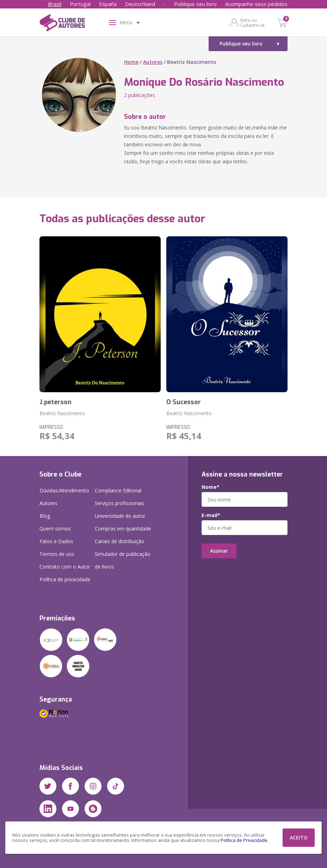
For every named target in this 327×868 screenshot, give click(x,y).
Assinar (219, 551)
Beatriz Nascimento (62, 413)
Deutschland (140, 4)
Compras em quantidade (123, 529)
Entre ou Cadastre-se (252, 23)
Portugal (80, 4)
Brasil (55, 4)
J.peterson (55, 402)
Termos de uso (57, 554)
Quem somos (55, 529)
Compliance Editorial (118, 490)
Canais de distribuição (120, 541)
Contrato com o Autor (65, 567)
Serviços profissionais (119, 503)
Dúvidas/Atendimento (64, 490)
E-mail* (211, 515)
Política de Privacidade (244, 840)
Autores (153, 62)
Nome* (211, 487)
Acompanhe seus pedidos (256, 4)
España (108, 4)
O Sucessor (184, 402)
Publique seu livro (195, 4)
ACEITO (299, 837)
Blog (45, 516)
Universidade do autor (120, 516)
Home (131, 62)
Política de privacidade (65, 579)
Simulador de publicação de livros (123, 560)
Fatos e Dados (56, 541)
